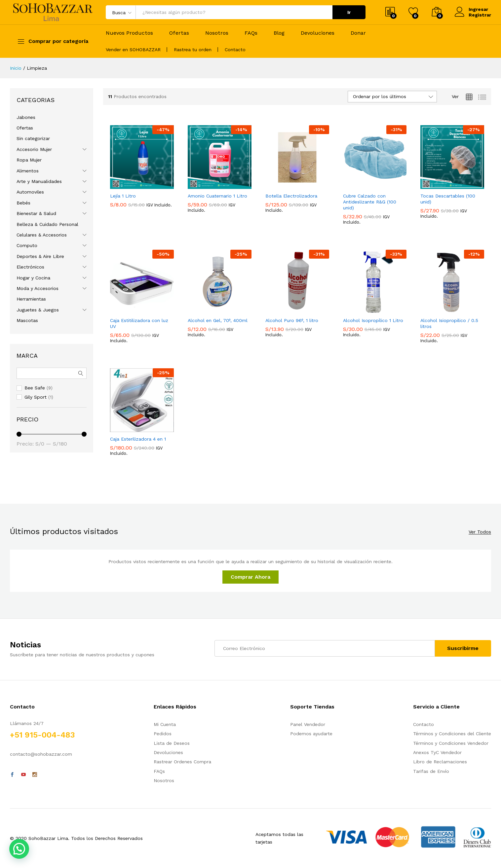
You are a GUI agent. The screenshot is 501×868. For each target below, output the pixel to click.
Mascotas (27, 320)
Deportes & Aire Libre (40, 256)
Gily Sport (36, 397)
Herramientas (31, 299)
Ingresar (471, 9)
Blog (279, 33)
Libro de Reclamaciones (440, 762)
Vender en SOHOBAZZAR (133, 50)
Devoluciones (318, 33)
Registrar (480, 15)
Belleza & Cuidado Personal (47, 224)
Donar (358, 33)
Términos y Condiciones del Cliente (452, 734)
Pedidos (163, 734)
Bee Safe (35, 388)
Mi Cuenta (165, 724)
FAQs (251, 33)
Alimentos (28, 171)
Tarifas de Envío (431, 771)
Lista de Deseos (172, 743)
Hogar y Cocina (33, 278)
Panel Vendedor (308, 724)
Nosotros (217, 33)
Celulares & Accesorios (42, 235)
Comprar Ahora (251, 577)
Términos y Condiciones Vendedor (451, 743)
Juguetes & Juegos (38, 310)
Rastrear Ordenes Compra (182, 762)
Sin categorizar (33, 138)
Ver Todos (480, 532)
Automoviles (30, 192)
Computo (27, 245)
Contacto (235, 50)
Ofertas (179, 33)
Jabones (26, 117)
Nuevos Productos (129, 33)
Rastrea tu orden (193, 50)
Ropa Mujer (29, 160)
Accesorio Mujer (34, 149)
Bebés (23, 203)
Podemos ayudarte (311, 734)
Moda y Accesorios (38, 288)
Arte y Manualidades (39, 181)
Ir (349, 12)
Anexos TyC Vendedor (437, 752)
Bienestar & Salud (36, 213)
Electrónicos (30, 267)
